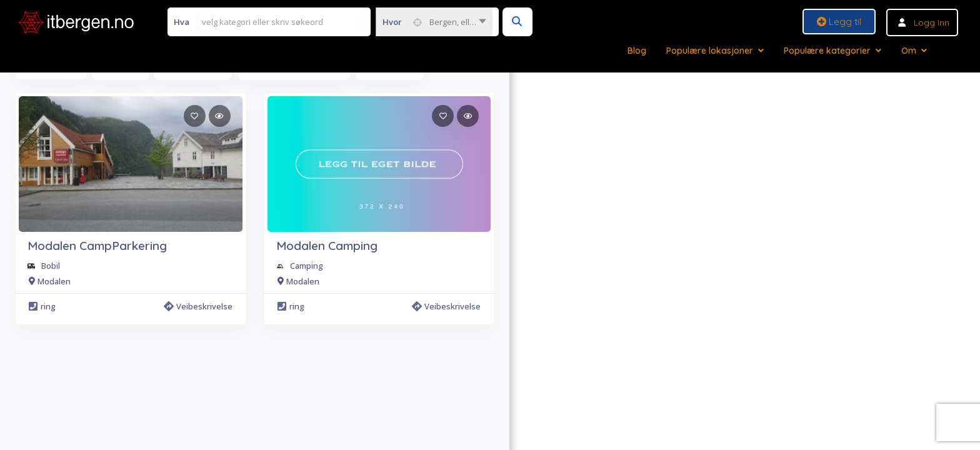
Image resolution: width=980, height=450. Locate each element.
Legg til (839, 22)
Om (909, 51)
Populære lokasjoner (710, 51)
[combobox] (434, 22)
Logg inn (932, 22)
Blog (637, 51)
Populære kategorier (827, 51)
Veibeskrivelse (198, 306)
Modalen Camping (327, 246)
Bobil (51, 266)
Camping (307, 266)
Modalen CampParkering (97, 246)
